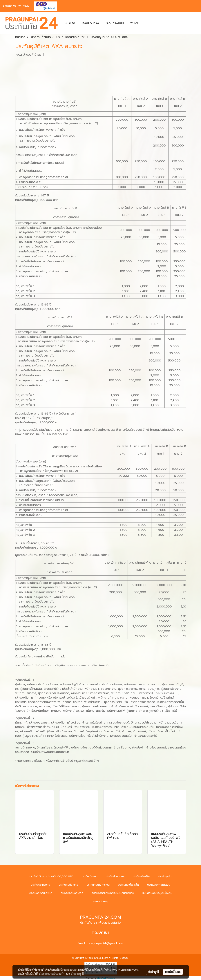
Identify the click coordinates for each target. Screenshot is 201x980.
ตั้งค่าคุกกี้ (154, 972)
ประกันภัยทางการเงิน (98, 885)
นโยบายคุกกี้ (77, 974)
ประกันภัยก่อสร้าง (68, 885)
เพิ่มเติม (134, 23)
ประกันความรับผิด (41, 885)
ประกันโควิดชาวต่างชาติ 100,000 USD (51, 877)
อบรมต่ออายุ (100, 901)
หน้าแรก (70, 23)
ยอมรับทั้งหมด (173, 972)
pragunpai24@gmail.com (106, 943)
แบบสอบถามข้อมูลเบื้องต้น (157, 893)
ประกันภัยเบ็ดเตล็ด (128, 885)
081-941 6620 (21, 6)
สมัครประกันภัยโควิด (72, 893)
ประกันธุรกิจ (165, 877)
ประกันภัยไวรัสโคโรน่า (41, 893)
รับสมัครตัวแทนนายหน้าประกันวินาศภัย (113, 893)
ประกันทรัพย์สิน (114, 23)
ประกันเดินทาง (90, 23)
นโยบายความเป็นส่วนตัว (52, 974)
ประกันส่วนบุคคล (115, 877)
